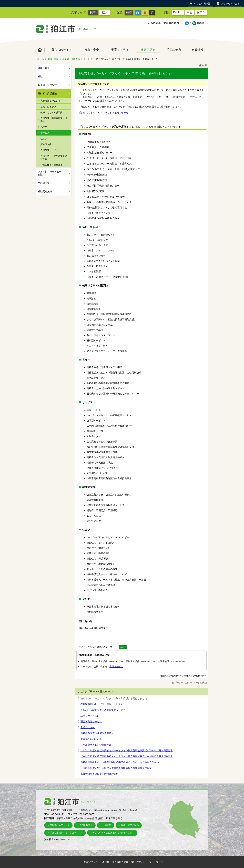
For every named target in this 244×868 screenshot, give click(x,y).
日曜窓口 (107, 825)
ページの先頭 (198, 683)
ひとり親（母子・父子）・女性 (52, 173)
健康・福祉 (148, 50)
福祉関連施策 (45, 191)
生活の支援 (44, 183)
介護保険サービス (49, 150)
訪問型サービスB (90, 716)
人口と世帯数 (86, 825)
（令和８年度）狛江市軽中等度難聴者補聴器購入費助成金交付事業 (116, 768)
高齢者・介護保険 (71, 59)
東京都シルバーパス (91, 739)
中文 (190, 12)
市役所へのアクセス (60, 825)
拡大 (105, 12)
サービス (88, 59)
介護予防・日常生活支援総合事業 (54, 157)
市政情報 (198, 50)
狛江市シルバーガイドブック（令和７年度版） (104, 113)
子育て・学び (120, 50)
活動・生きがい (48, 107)
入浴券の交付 (88, 727)
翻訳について (91, 862)
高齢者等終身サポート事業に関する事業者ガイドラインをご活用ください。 (121, 762)
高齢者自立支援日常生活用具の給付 (99, 774)
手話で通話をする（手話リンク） (66, 833)
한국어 (201, 12)
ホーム (40, 50)
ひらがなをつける (230, 4)
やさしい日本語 (202, 4)
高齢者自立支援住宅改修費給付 (97, 733)
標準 (93, 12)
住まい (44, 139)
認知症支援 (46, 144)
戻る (185, 683)
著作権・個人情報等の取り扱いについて (124, 862)
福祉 (40, 76)
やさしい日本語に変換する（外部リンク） (114, 833)
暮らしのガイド (62, 50)
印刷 (202, 65)
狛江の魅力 (174, 50)
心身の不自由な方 (47, 85)
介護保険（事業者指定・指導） (54, 120)
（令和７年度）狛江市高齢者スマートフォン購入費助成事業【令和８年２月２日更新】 (127, 750)
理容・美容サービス (91, 721)
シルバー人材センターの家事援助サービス (103, 710)
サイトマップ (156, 862)
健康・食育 (44, 68)
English (178, 12)
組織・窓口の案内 (130, 825)
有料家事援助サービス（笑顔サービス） (102, 704)
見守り (44, 127)
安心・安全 (92, 50)
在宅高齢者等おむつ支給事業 (96, 745)
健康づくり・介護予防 (52, 113)
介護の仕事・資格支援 (52, 165)
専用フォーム (116, 666)
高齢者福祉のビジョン (52, 101)
